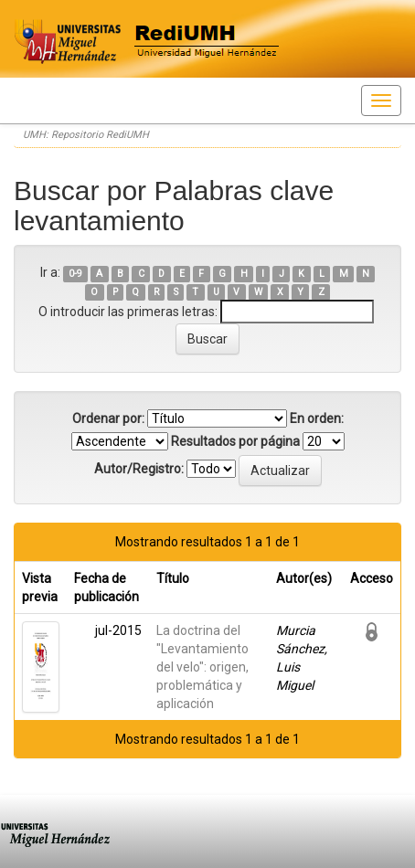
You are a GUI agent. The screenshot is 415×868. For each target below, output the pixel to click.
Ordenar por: (108, 418)
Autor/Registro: (139, 469)
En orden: (317, 418)
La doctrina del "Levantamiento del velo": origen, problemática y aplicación (202, 667)
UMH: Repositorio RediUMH (86, 135)
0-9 (75, 274)
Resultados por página (235, 441)
